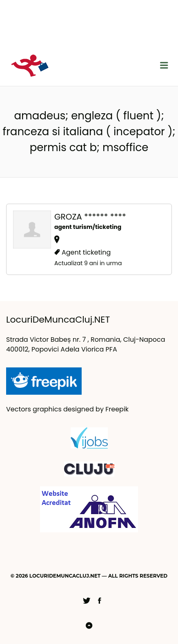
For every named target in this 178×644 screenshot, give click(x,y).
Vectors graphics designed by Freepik (67, 409)
